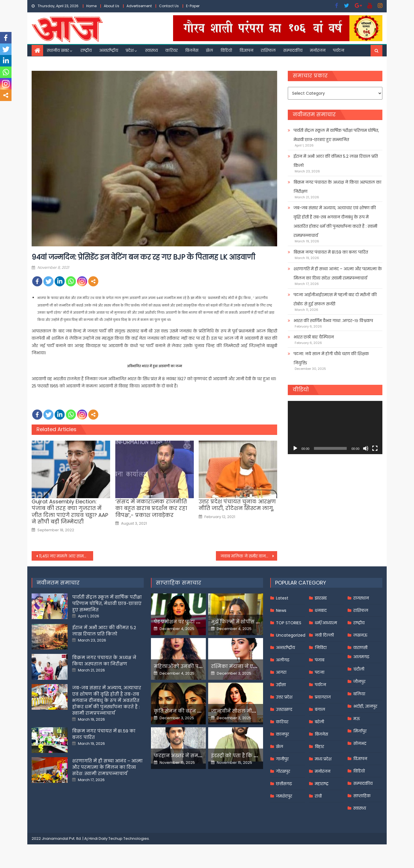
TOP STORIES (289, 623)
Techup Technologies (129, 839)
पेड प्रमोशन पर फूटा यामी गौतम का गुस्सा (198, 622)
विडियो (226, 50)
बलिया (359, 694)
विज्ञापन (246, 50)
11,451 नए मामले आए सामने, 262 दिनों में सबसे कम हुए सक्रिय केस (66, 556)
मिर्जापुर (360, 731)
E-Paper (193, 6)
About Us (112, 6)
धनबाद (321, 610)
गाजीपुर (282, 759)
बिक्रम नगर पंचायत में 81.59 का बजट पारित (331, 252)
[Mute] (366, 448)
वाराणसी (360, 648)
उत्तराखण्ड (284, 709)
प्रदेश (130, 50)
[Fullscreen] (375, 448)
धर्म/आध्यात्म (326, 623)
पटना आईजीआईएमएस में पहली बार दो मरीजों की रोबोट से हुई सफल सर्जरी (335, 299)
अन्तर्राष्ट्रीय (109, 50)
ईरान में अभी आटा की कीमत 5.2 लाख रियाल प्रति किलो (336, 161)
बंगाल (320, 709)
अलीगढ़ (283, 660)
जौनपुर (359, 682)
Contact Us (169, 6)
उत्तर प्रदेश (284, 697)
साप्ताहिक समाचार (179, 583)
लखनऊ (360, 635)
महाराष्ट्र (322, 784)
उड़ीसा (281, 685)
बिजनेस (192, 50)
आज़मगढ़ (361, 657)
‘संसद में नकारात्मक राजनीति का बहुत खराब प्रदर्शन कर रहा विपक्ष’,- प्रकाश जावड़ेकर (151, 508)
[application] (335, 428)
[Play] (295, 448)
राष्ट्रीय (86, 50)
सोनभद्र (360, 743)
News (281, 610)
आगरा (281, 672)
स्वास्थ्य (152, 50)
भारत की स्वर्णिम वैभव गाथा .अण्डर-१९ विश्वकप (333, 321)
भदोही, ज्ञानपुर (365, 706)
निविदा (321, 648)
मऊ (357, 719)
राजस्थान (361, 598)
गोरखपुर (283, 771)
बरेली (319, 722)
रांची (318, 796)
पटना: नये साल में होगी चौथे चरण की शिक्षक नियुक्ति (331, 358)
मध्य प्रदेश (323, 759)
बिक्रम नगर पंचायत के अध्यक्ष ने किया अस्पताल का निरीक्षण (337, 187)
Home (91, 6)
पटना (320, 672)
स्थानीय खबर (58, 50)
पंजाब (320, 660)
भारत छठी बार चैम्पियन (314, 337)
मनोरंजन (318, 50)
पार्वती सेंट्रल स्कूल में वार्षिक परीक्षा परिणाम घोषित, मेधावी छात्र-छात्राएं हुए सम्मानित (336, 135)
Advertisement (139, 6)
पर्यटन (339, 50)
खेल (209, 50)
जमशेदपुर (284, 796)
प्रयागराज (323, 697)
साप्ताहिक (362, 796)
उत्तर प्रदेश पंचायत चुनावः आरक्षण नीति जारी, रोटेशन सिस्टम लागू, (237, 505)
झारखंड (321, 598)
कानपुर (282, 734)
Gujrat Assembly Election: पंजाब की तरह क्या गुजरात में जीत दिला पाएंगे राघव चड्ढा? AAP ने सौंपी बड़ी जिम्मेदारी (70, 512)
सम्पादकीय (293, 50)
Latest (282, 598)
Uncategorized (291, 635)
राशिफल (268, 50)
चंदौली (359, 669)
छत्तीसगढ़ (284, 784)
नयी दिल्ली (324, 635)
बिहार (319, 747)
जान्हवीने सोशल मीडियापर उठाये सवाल (253, 711)
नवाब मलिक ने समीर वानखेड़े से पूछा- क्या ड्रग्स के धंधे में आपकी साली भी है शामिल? (249, 556)
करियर (171, 50)
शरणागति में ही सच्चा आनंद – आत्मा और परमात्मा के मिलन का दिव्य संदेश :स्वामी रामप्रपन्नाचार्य (338, 273)
